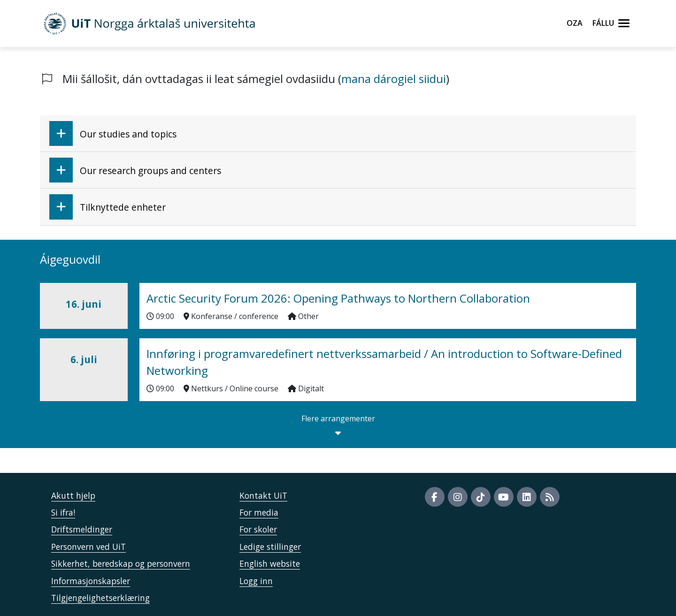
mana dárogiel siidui (394, 79)
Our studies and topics (113, 133)
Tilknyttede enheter (108, 207)
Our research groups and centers (135, 170)
